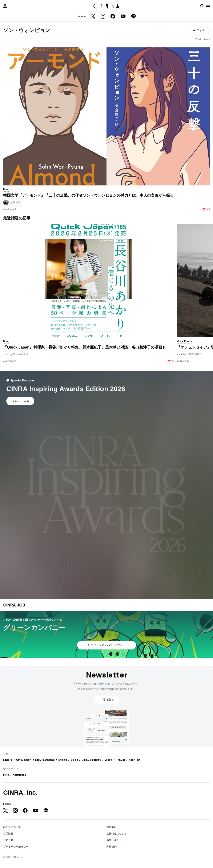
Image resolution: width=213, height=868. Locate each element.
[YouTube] (123, 17)
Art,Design (24, 760)
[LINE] (133, 17)
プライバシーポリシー (16, 847)
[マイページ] (5, 6)
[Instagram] (103, 17)
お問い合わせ (114, 840)
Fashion (134, 760)
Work (108, 760)
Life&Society (91, 760)
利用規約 (112, 847)
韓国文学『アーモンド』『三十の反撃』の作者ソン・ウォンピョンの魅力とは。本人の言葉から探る (88, 195)
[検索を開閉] (202, 6)
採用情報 (8, 834)
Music (8, 760)
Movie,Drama (45, 760)
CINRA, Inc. (20, 792)
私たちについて (12, 827)
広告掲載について (117, 834)
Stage (63, 760)
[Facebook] (113, 17)
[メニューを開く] (208, 6)
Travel (120, 760)
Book (74, 760)
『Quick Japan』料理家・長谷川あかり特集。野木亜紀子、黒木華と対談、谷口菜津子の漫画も (85, 347)
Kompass (19, 775)
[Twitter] (93, 17)
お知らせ (8, 840)
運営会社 (112, 827)
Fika (6, 775)
